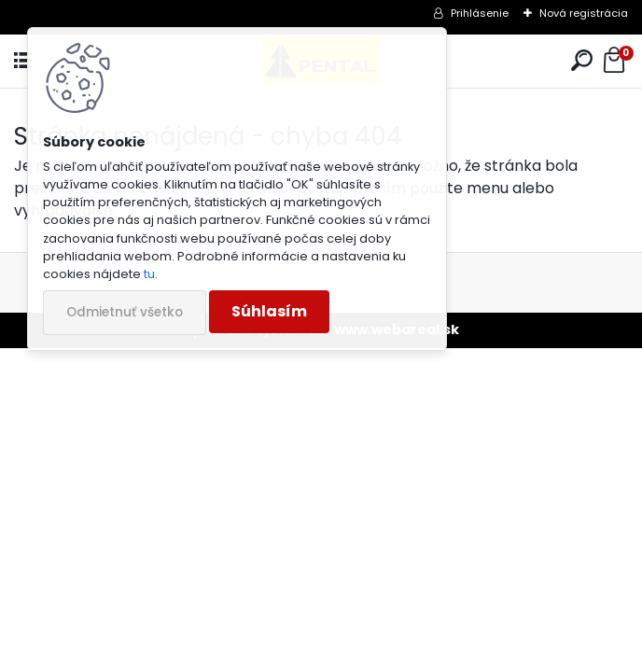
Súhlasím (269, 311)
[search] (582, 61)
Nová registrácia (584, 13)
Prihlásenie (480, 13)
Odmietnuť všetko (125, 312)
